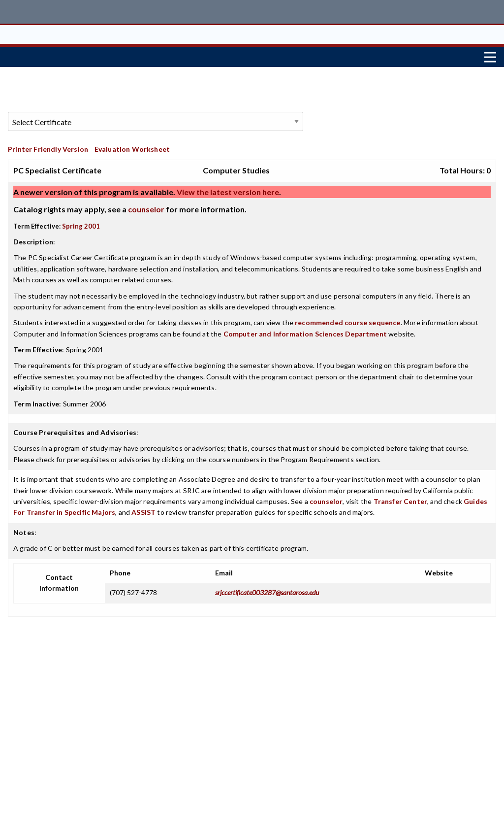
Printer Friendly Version (48, 147)
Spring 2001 (81, 224)
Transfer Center (401, 499)
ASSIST (143, 510)
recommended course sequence (348, 320)
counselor (146, 207)
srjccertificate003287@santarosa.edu (267, 590)
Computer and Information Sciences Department (305, 331)
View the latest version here (227, 189)
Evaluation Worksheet (132, 147)
